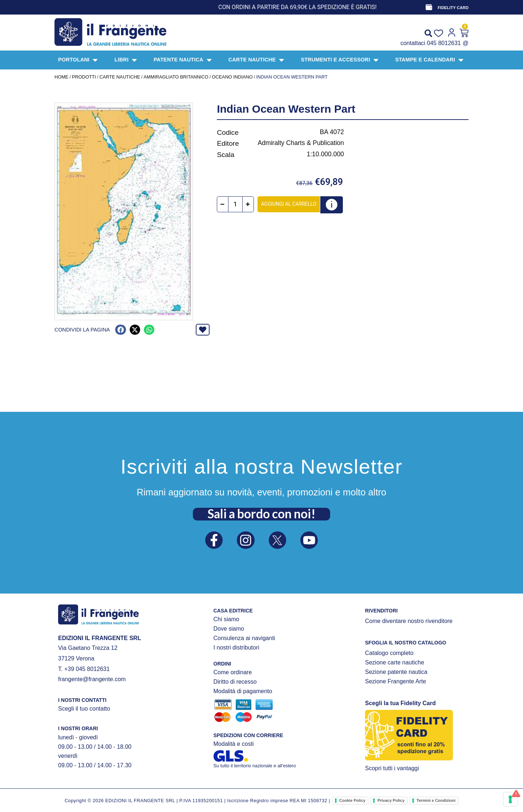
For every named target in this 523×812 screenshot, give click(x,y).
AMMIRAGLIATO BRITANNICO (176, 77)
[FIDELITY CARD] (429, 7)
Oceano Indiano (232, 77)
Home (61, 77)
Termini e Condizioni (436, 800)
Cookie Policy (352, 800)
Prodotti (84, 77)
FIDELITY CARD (453, 8)
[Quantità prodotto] (236, 204)
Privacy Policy (391, 800)
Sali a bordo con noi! (261, 514)
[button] (120, 330)
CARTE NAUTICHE (120, 77)
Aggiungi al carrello (289, 204)
